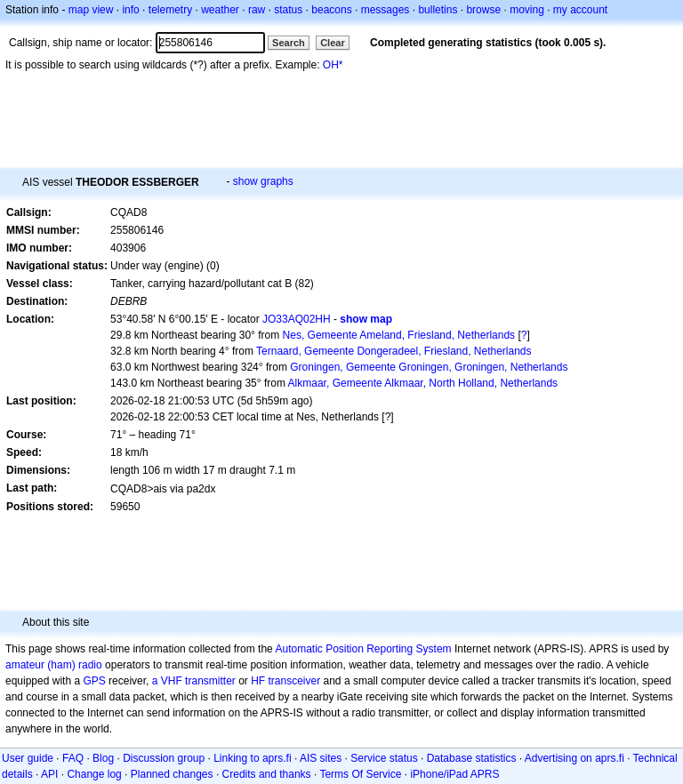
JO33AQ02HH (297, 319)
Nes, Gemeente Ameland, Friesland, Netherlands (399, 335)
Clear (333, 43)
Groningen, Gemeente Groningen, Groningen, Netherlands (429, 367)
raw (257, 10)
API (49, 774)
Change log (94, 774)
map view (91, 10)
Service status (384, 758)
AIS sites (321, 758)
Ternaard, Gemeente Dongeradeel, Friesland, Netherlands (394, 351)
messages (386, 10)
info (130, 10)
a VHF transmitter (194, 681)
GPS (94, 681)
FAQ (73, 758)
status (288, 10)
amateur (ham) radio (54, 665)
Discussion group (164, 758)
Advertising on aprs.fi (575, 758)
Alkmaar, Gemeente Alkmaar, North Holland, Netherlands (423, 383)
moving (527, 10)
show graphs (263, 181)
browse (483, 10)
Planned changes (172, 774)
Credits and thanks (267, 774)
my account (580, 10)
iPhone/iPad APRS (454, 774)
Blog (103, 758)
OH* (333, 65)
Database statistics (472, 758)
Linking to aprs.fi (252, 758)
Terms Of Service (360, 774)
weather (220, 10)
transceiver (295, 681)
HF (258, 681)
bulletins (438, 10)
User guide (28, 758)
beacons (331, 10)
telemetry (170, 10)
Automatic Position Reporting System (363, 649)
